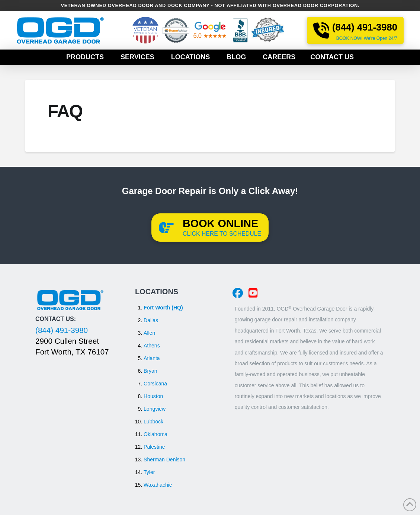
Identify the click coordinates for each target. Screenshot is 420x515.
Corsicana (155, 384)
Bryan (150, 371)
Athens (152, 346)
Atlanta (152, 358)
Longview (155, 409)
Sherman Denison (164, 460)
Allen (149, 333)
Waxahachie (158, 485)
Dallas (151, 320)
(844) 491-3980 (62, 330)
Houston (153, 396)
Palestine (154, 447)
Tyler (149, 472)
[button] (210, 228)
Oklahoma (156, 434)
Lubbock (153, 422)
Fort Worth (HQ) (163, 308)
